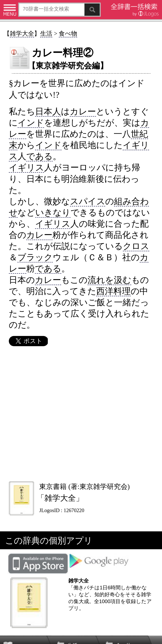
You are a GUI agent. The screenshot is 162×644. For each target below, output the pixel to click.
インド (31, 123)
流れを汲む (109, 280)
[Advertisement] (81, 413)
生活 (46, 34)
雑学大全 (22, 34)
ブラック (35, 257)
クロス (136, 246)
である (39, 156)
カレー (83, 111)
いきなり (53, 212)
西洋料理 (113, 291)
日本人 (48, 111)
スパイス (88, 201)
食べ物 (68, 34)
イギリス (26, 167)
